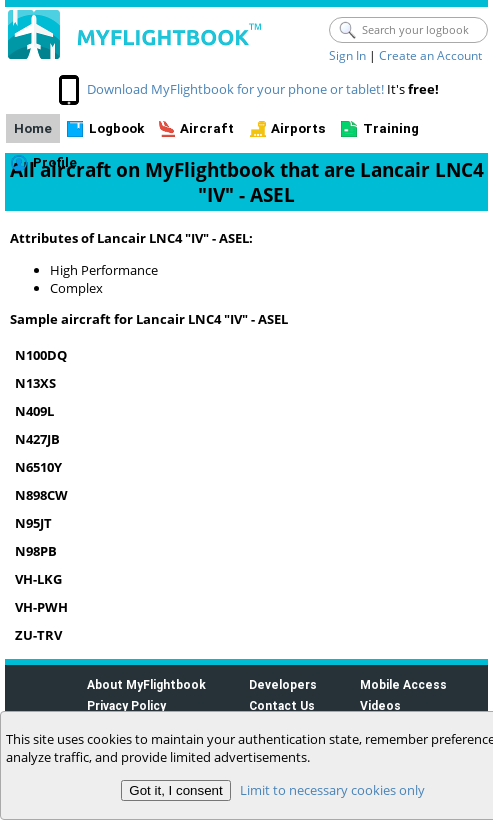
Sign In (347, 55)
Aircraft (207, 128)
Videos (380, 705)
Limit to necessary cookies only (332, 790)
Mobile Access (403, 684)
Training (391, 128)
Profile (55, 162)
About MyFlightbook (146, 684)
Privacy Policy (126, 705)
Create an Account (430, 55)
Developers (283, 684)
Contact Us (282, 705)
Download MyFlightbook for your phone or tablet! (235, 89)
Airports (298, 128)
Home (33, 128)
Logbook (116, 128)
